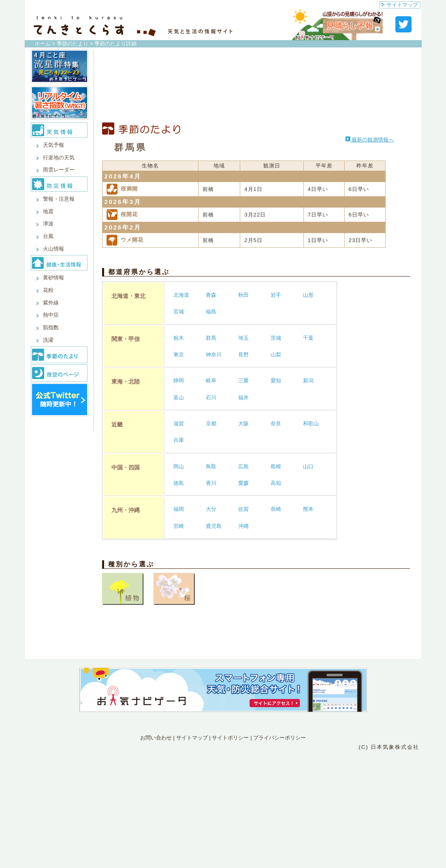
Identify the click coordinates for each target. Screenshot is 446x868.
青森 (211, 295)
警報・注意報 (59, 199)
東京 (179, 355)
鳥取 (211, 466)
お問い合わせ (156, 738)
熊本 (308, 509)
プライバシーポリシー (280, 738)
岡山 (179, 466)
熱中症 (51, 315)
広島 (243, 466)
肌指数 (51, 327)
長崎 (276, 509)
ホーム (43, 44)
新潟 (308, 380)
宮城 (179, 312)
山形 (308, 295)
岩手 (276, 295)
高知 (276, 483)
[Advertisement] (256, 86)
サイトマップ (400, 5)
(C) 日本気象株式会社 (389, 747)
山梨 (276, 355)
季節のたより (73, 44)
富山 (179, 398)
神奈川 (214, 355)
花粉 (48, 290)
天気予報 (53, 145)
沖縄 (243, 526)
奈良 (276, 423)
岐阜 (211, 380)
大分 (211, 509)
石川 (211, 398)
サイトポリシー (230, 738)
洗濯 (48, 340)
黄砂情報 (53, 278)
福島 (211, 312)
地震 (48, 211)
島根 (276, 466)
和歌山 (311, 423)
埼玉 (243, 338)
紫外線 (51, 303)
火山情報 (53, 249)
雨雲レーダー (59, 170)
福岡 (179, 509)
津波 (48, 224)
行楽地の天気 (59, 158)
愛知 (276, 380)
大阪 (243, 423)
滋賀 (179, 423)
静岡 (179, 380)
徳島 (179, 483)
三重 (243, 380)
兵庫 (179, 440)
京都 (211, 423)
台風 (48, 236)
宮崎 (179, 526)
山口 (308, 466)
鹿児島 (214, 526)
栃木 (179, 338)
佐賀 (243, 509)
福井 (243, 398)
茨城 (276, 338)
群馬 (211, 338)
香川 (211, 483)
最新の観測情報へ (370, 140)
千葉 (308, 338)
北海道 (181, 295)
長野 (243, 355)
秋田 (243, 295)
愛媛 (243, 483)
